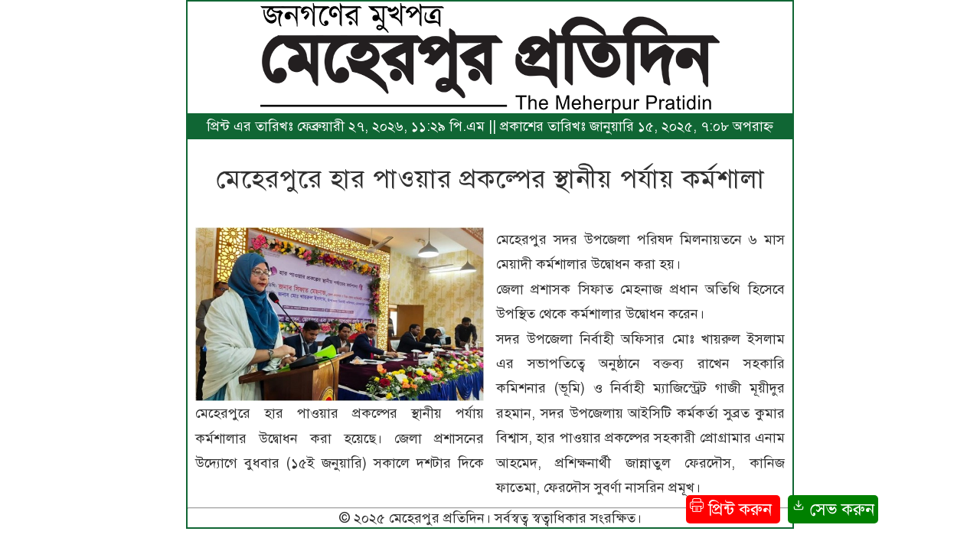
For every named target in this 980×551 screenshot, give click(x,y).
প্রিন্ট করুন (733, 509)
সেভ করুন (833, 509)
